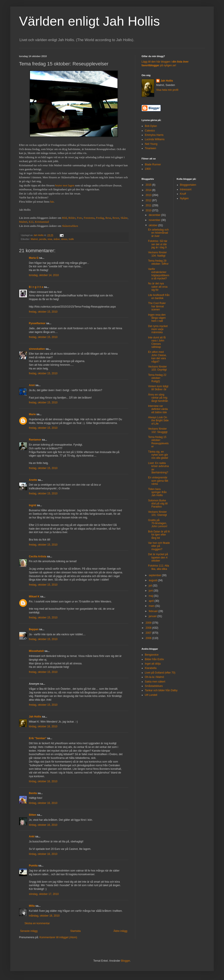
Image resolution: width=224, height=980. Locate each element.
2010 (149, 210)
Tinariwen (150, 148)
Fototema (89, 218)
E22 (31, 222)
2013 (149, 195)
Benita (33, 793)
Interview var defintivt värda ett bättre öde (158, 409)
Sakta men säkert (155, 682)
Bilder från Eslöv (154, 659)
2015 (149, 185)
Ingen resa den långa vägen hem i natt (157, 318)
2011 (149, 205)
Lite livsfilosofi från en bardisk (159, 297)
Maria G (34, 258)
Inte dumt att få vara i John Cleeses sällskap (157, 342)
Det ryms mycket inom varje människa (158, 329)
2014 (149, 190)
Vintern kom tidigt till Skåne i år (158, 388)
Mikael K (34, 597)
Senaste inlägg (29, 931)
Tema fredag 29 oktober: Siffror (158, 262)
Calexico (150, 131)
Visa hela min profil (167, 90)
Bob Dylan (151, 126)
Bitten (33, 815)
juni (151, 591)
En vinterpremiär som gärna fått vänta (158, 481)
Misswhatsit (36, 651)
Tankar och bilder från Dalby (161, 690)
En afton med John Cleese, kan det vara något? (157, 357)
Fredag (100, 218)
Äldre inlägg (120, 931)
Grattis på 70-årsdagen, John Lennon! (158, 523)
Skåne (124, 218)
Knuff (183, 194)
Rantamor (35, 440)
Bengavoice (152, 655)
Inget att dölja (153, 664)
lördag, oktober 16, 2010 (43, 726)
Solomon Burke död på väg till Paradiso (158, 504)
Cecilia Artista (38, 556)
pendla (43, 239)
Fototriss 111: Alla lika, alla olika (158, 567)
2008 (149, 628)
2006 (149, 638)
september (155, 575)
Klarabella (151, 668)
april (152, 601)
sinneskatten (37, 349)
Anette (33, 480)
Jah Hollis (35, 717)
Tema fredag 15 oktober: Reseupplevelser (158, 442)
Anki (32, 836)
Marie (32, 414)
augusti (153, 580)
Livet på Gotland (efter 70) (160, 673)
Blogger (125, 961)
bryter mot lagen (65, 185)
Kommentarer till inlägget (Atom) (58, 937)
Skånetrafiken (70, 226)
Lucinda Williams (155, 139)
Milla (32, 906)
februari (154, 611)
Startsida (75, 931)
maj (151, 596)
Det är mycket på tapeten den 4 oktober (158, 557)
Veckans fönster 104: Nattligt (157, 254)
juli (151, 586)
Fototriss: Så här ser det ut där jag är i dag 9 (158, 244)
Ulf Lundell (151, 695)
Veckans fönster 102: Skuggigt (158, 430)
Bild (64, 218)
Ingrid (32, 505)
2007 (149, 633)
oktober (153, 225)
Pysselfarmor (37, 323)
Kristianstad (42, 222)
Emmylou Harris (154, 135)
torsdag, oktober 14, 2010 (44, 275)
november (155, 220)
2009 (149, 623)
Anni (32, 385)
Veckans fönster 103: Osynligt (157, 368)
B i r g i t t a (36, 287)
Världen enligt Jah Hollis (89, 21)
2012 (149, 200)
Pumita (33, 866)
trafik (71, 239)
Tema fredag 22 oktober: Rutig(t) (157, 378)
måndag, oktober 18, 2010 (44, 916)
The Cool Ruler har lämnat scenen (157, 306)
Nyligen (184, 198)
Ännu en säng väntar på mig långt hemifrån (158, 398)
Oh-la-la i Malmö (154, 677)
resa (50, 239)
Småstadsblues (154, 686)
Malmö (23, 222)
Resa (108, 218)
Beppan (34, 629)
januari (153, 616)
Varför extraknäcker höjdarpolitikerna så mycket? (159, 274)
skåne (57, 239)
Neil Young (151, 144)
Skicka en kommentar (37, 923)
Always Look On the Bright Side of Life (158, 421)
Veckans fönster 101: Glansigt (157, 513)
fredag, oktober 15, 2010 (43, 312)
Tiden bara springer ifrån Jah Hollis (157, 492)
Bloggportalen (188, 185)
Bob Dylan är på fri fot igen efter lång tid (159, 535)
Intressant (186, 189)
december (155, 215)
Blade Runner (153, 164)
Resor (116, 218)
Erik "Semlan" (38, 738)
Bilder (72, 218)
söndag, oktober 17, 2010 (44, 894)
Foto (80, 218)
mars (152, 606)
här (52, 202)
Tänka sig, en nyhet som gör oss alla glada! (158, 455)
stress (64, 239)
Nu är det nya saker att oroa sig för (158, 287)
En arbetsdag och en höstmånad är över (158, 233)
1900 (148, 169)
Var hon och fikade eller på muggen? (159, 546)
